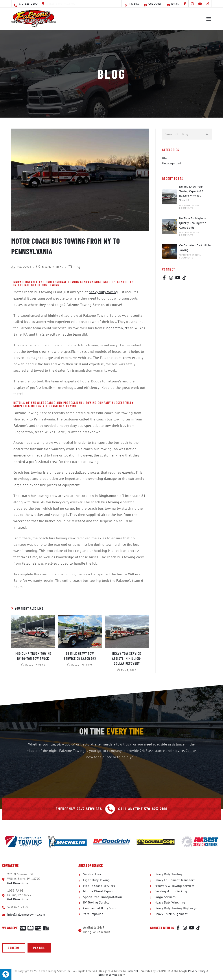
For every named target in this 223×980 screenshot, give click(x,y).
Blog (77, 267)
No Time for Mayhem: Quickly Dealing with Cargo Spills (193, 223)
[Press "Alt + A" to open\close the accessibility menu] (6, 974)
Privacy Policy (197, 971)
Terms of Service (107, 975)
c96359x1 (24, 267)
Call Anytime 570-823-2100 (143, 809)
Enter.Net (133, 971)
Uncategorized (172, 163)
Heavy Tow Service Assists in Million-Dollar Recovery (127, 658)
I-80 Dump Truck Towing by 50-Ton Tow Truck (33, 656)
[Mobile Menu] (209, 19)
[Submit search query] (207, 134)
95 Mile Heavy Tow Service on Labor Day (80, 656)
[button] (14, 948)
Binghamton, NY (116, 328)
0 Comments (186, 208)
